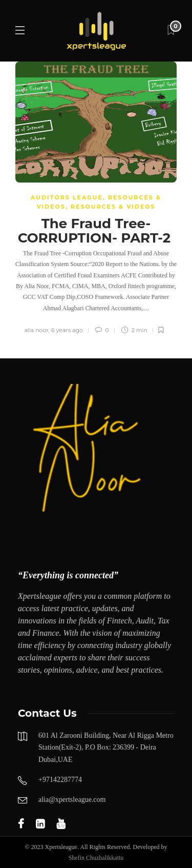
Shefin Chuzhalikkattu (96, 858)
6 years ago (67, 330)
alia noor (36, 330)
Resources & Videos (113, 207)
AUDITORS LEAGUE (67, 197)
